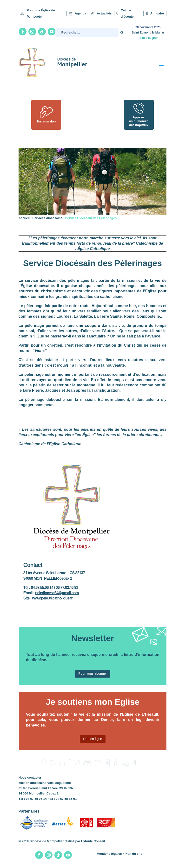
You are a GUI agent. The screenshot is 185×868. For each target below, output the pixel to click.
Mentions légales (109, 854)
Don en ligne (93, 739)
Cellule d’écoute (127, 13)
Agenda (80, 13)
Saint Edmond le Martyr (148, 33)
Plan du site (133, 854)
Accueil (24, 218)
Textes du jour (148, 38)
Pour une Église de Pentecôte (41, 13)
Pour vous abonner (92, 673)
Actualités (104, 13)
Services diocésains (47, 218)
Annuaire (157, 13)
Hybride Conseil (93, 841)
